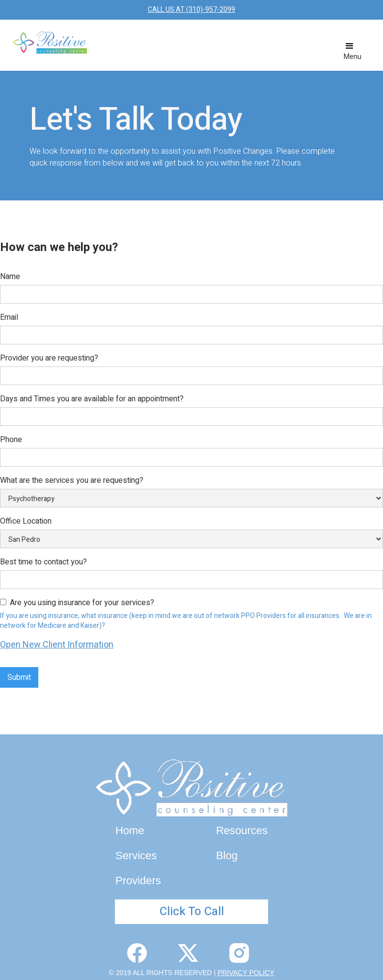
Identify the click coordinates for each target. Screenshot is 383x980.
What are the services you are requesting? (72, 480)
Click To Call (192, 911)
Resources (242, 830)
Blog (227, 855)
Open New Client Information (57, 645)
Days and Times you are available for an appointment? (92, 399)
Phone (11, 440)
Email (9, 317)
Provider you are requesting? (49, 358)
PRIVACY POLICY (246, 973)
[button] (353, 51)
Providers (138, 881)
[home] (50, 42)
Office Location (26, 521)
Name (10, 277)
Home (130, 830)
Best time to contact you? (43, 562)
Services (136, 855)
